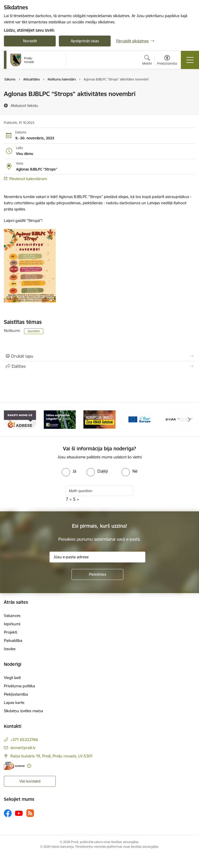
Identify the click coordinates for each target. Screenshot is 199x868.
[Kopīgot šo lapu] (99, 366)
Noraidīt (30, 41)
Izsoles (10, 649)
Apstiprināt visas (85, 41)
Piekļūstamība (16, 694)
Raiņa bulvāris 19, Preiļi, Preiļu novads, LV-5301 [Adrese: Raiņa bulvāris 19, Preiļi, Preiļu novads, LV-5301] (52, 756)
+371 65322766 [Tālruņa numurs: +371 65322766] (24, 740)
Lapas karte (14, 703)
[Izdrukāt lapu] (99, 356)
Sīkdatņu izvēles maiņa (23, 711)
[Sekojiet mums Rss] (30, 813)
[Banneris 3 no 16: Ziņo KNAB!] (99, 419)
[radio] (69, 471)
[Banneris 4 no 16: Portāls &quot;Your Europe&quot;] (139, 419)
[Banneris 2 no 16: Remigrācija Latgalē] (60, 419)
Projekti (10, 632)
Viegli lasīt (12, 678)
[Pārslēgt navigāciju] (190, 60)
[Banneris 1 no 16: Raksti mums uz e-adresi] (20, 419)
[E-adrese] (14, 766)
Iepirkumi (12, 624)
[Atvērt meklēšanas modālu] (147, 61)
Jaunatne (34, 331)
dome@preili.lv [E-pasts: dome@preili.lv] (23, 748)
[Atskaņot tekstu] (24, 105)
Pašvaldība (13, 640)
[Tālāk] (189, 419)
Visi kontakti (30, 781)
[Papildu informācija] (29, 766)
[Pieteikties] (97, 574)
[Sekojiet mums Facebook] (8, 813)
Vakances (12, 616)
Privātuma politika (19, 686)
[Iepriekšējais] (10, 419)
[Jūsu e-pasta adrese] (97, 557)
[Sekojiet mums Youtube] (19, 813)
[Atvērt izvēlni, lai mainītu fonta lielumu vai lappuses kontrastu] (167, 61)
